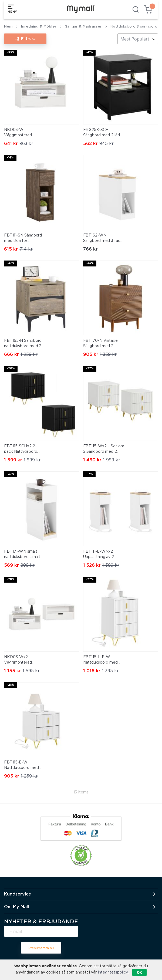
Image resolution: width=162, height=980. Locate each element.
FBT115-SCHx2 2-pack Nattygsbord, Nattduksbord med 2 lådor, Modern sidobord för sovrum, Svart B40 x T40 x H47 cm (23, 450)
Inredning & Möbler (39, 27)
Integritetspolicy (113, 972)
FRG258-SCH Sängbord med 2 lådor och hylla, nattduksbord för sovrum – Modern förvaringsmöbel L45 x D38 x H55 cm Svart (104, 133)
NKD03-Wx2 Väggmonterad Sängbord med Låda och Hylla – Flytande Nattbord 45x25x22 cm (23, 660)
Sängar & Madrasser (83, 27)
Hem (8, 27)
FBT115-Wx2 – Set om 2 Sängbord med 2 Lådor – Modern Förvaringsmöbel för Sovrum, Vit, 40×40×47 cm (104, 450)
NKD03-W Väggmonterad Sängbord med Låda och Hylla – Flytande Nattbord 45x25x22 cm (23, 133)
